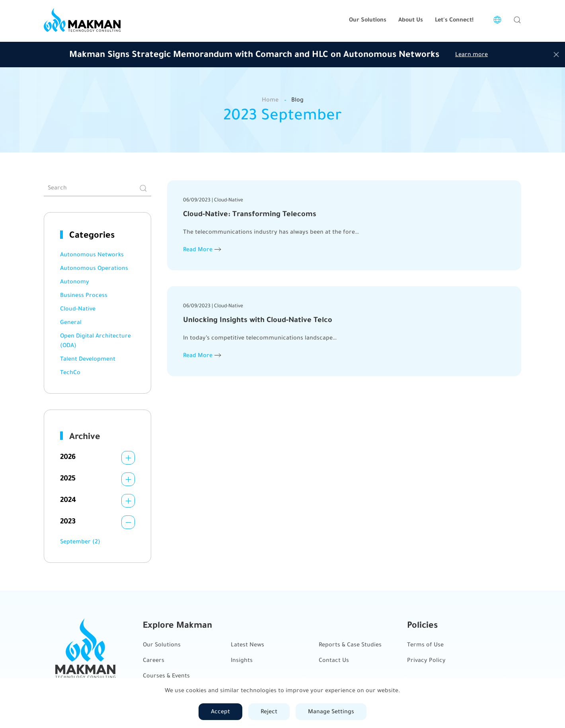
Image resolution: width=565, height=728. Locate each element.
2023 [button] (68, 521)
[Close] (556, 55)
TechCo (70, 372)
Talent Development (88, 359)
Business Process (84, 295)
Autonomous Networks (92, 255)
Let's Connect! (454, 20)
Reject (269, 711)
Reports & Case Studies (350, 645)
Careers (154, 660)
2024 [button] (68, 500)
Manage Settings (331, 711)
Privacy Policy (426, 660)
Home (270, 100)
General (71, 322)
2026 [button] (68, 457)
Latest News (247, 645)
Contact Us (334, 660)
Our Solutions (162, 645)
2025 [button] (68, 478)
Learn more (471, 54)
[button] (517, 20)
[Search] (97, 188)
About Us (411, 20)
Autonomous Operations (94, 268)
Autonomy (75, 282)
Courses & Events (166, 676)
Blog (297, 100)
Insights (242, 660)
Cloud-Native (78, 309)
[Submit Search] (143, 188)
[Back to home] (82, 20)
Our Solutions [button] (368, 20)
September (80, 542)
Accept (220, 711)
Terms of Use (425, 645)
